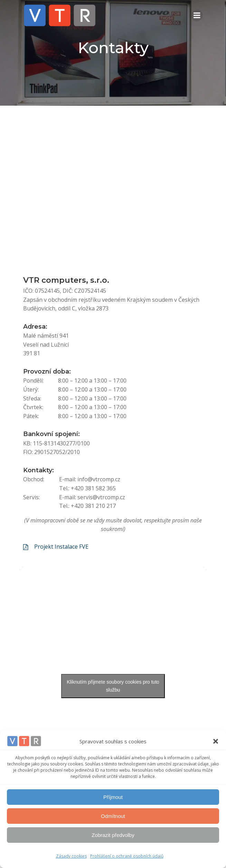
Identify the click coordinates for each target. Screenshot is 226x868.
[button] (216, 741)
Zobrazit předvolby (113, 835)
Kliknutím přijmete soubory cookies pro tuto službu (113, 686)
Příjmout (113, 797)
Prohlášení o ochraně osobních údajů (127, 856)
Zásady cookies (71, 856)
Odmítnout (113, 816)
